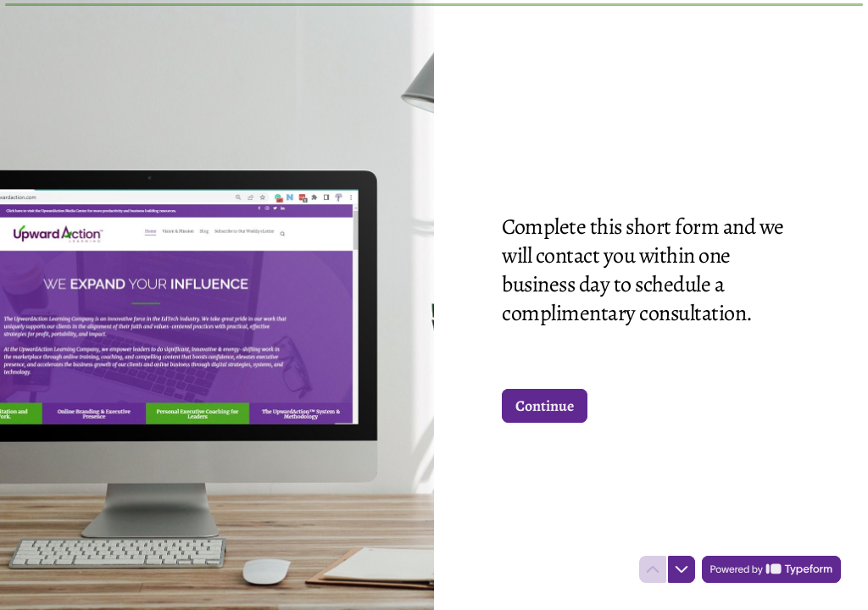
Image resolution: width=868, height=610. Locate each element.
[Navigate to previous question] (653, 569)
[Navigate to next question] (682, 569)
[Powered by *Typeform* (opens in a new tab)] (771, 569)
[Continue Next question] (545, 406)
